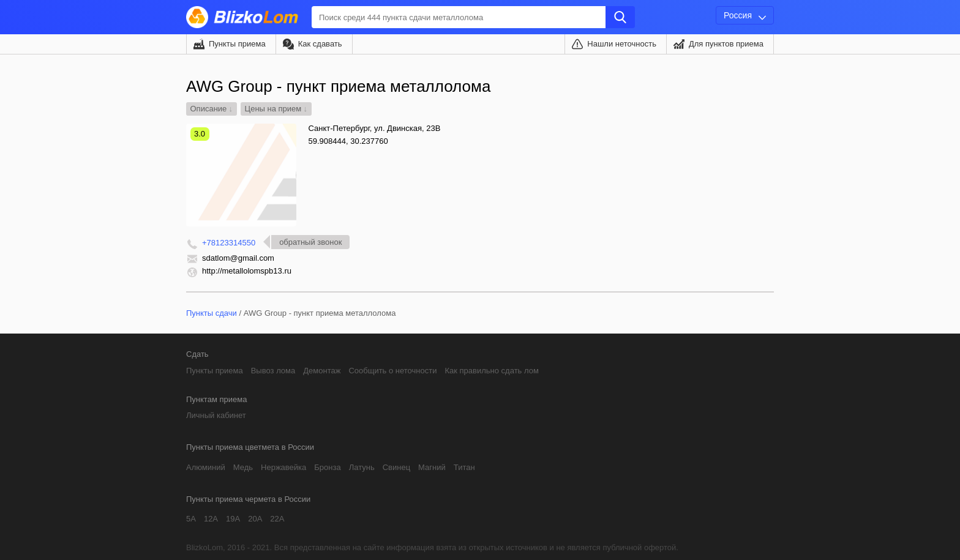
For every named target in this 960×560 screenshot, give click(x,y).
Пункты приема (237, 44)
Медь (243, 467)
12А (211, 519)
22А (277, 519)
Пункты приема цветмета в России (250, 447)
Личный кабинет (216, 415)
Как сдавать (320, 44)
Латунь (362, 467)
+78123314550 (229, 243)
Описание (209, 109)
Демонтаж (322, 371)
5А (191, 519)
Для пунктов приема (726, 44)
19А (233, 519)
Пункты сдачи (212, 313)
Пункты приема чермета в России (248, 499)
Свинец (396, 467)
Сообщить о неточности (392, 371)
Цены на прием (273, 109)
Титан (464, 467)
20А (255, 519)
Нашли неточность (622, 44)
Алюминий (206, 467)
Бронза (327, 467)
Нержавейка (283, 467)
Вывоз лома (273, 371)
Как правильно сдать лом (491, 371)
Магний (432, 467)
